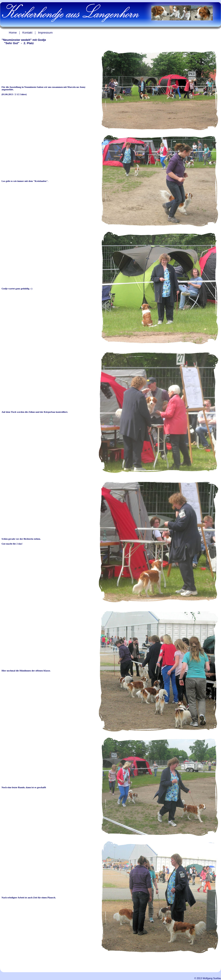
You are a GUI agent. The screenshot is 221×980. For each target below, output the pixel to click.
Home (13, 33)
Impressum (45, 33)
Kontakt (27, 33)
